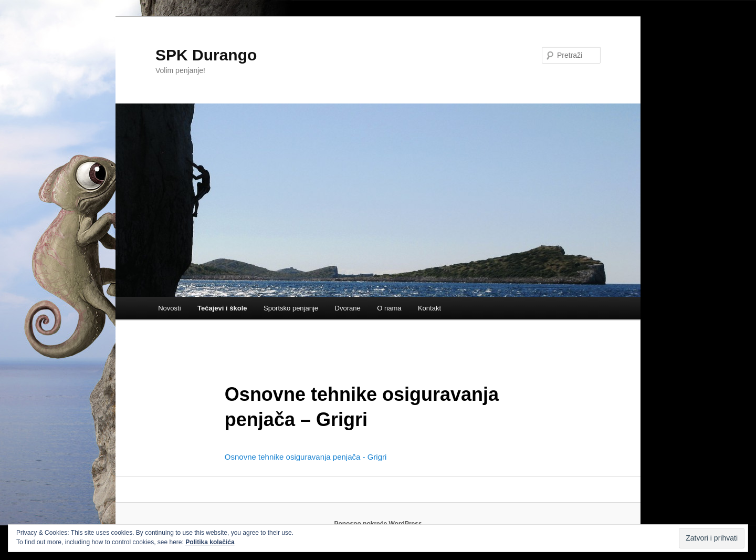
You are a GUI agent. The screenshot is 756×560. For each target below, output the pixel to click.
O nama (389, 308)
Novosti (169, 308)
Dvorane (348, 308)
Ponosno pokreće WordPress (378, 524)
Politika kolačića (210, 542)
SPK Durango (206, 55)
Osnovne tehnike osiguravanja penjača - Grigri (306, 457)
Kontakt (429, 308)
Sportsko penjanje (291, 308)
